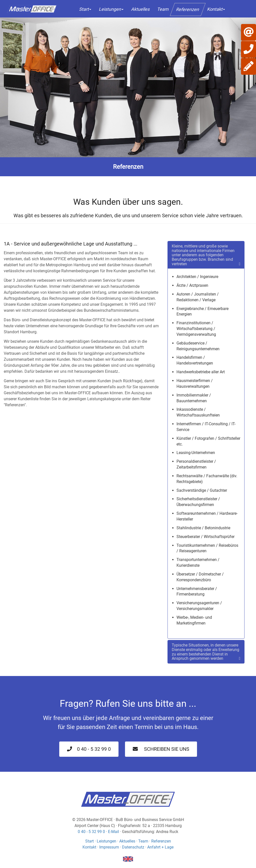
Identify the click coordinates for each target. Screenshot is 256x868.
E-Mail (113, 832)
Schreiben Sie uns (161, 749)
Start (85, 9)
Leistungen (111, 9)
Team (163, 9)
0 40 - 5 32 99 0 (89, 749)
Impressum (109, 847)
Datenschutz (133, 847)
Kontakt (216, 9)
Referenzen (188, 9)
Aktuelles (140, 9)
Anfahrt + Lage (160, 847)
